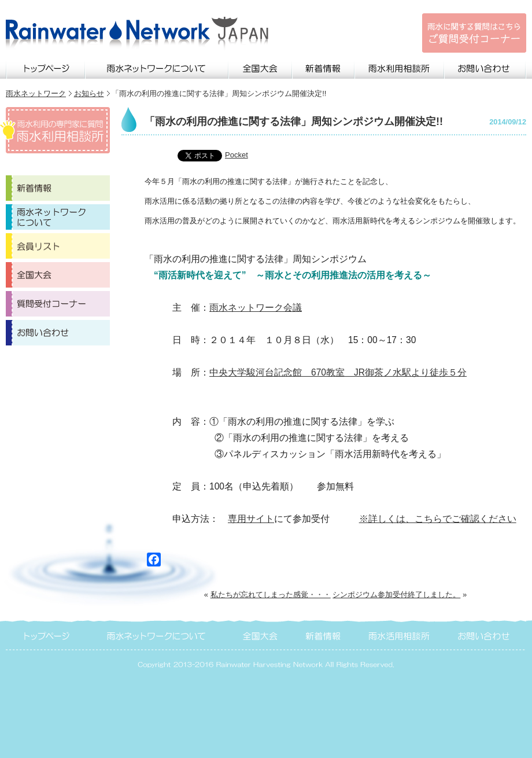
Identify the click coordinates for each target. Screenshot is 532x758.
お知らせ (89, 93)
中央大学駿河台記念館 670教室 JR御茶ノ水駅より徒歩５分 (338, 372)
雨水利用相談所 (400, 67)
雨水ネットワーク (36, 93)
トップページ (46, 67)
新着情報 (324, 67)
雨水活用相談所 (400, 634)
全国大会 (261, 67)
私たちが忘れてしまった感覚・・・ (271, 595)
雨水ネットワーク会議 (256, 308)
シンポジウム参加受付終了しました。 (396, 595)
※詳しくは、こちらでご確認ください (438, 519)
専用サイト (251, 519)
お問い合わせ (485, 67)
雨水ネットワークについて (157, 67)
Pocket (237, 155)
